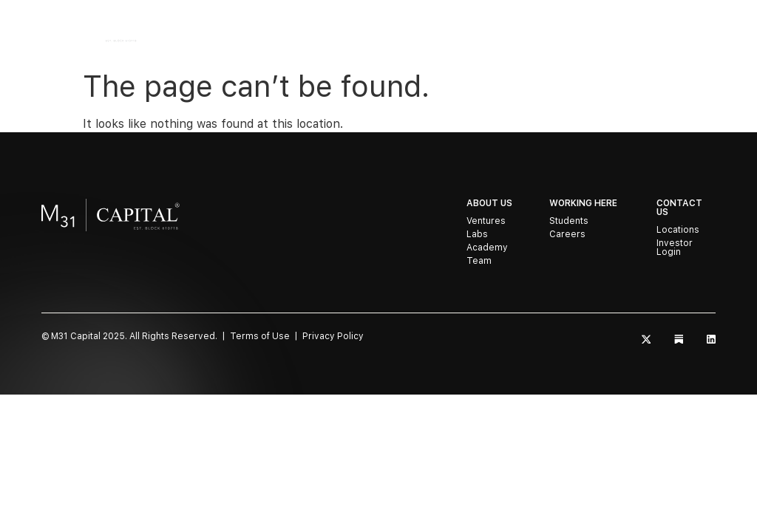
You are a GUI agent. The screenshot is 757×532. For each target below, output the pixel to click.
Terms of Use (260, 336)
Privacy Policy (333, 336)
